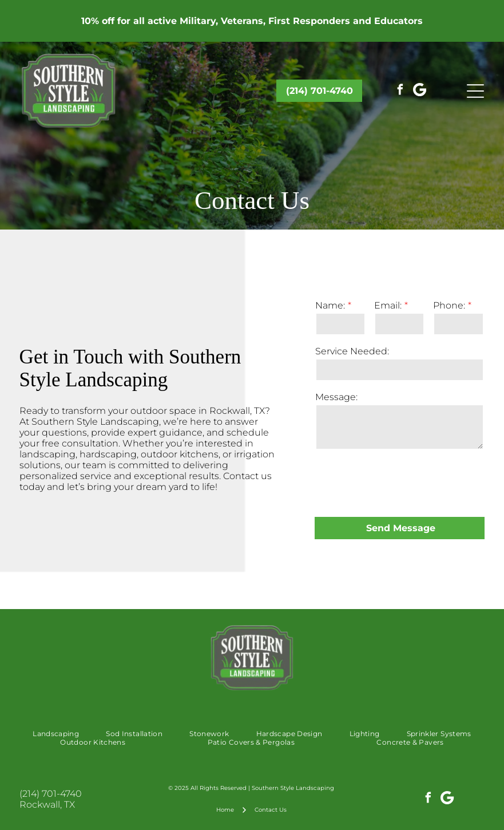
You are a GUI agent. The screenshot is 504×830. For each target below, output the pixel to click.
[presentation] (402, 483)
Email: (388, 305)
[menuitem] (56, 734)
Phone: (449, 305)
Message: (336, 397)
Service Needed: (352, 351)
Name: (330, 305)
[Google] (420, 91)
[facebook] (400, 91)
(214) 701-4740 (51, 794)
